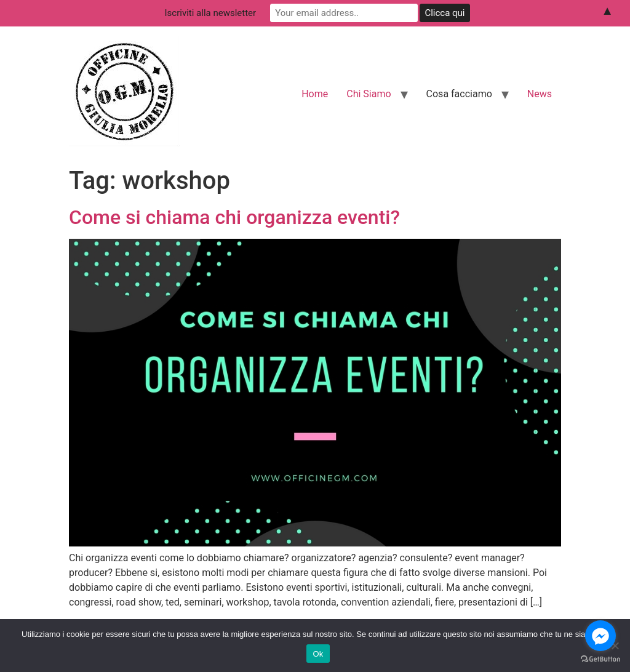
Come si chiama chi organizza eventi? (234, 217)
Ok (318, 654)
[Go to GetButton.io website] (600, 659)
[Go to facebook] (600, 636)
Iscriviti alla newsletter (211, 13)
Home (315, 94)
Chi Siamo (369, 94)
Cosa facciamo (459, 94)
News (540, 94)
